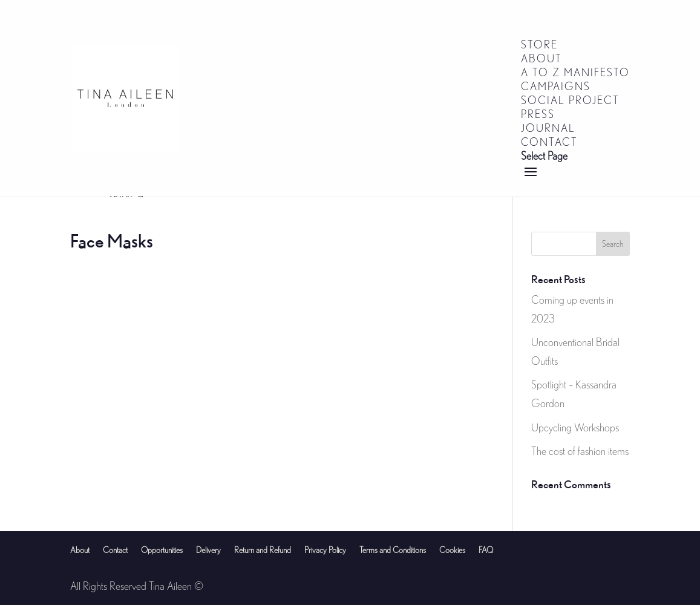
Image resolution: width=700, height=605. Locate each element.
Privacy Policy (325, 550)
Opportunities (162, 550)
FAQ (486, 550)
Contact (115, 550)
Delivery (208, 550)
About (80, 550)
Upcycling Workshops (575, 427)
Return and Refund (263, 550)
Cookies (452, 550)
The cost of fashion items (580, 451)
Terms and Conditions (393, 550)
